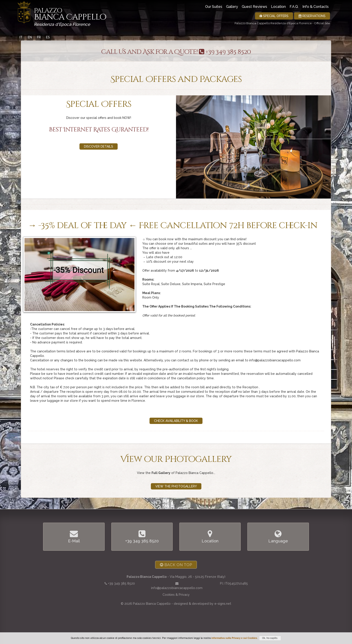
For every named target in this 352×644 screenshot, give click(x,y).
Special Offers (274, 16)
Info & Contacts (316, 7)
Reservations (312, 16)
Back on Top (176, 565)
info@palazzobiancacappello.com (177, 588)
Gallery (232, 7)
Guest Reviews (254, 7)
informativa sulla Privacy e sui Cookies (234, 638)
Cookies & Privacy (176, 595)
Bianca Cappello (70, 16)
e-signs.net (223, 604)
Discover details (99, 146)
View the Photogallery (176, 486)
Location (278, 7)
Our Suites (214, 7)
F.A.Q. (294, 7)
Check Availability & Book (176, 421)
